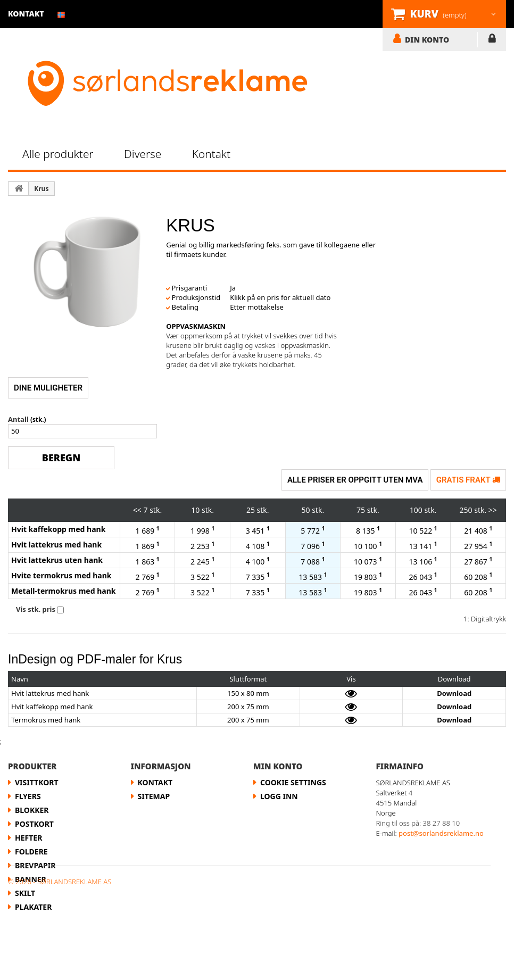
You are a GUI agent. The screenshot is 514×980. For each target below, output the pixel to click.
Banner (31, 879)
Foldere (31, 852)
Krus (41, 189)
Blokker (32, 810)
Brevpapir (35, 865)
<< (137, 510)
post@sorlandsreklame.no (441, 833)
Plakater (33, 907)
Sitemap (154, 796)
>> (493, 510)
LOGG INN (492, 40)
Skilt (25, 893)
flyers (28, 796)
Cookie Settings (293, 782)
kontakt (26, 14)
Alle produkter (58, 154)
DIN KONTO (427, 39)
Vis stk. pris (36, 609)
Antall (18, 419)
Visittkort (37, 782)
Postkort (34, 824)
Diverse (143, 154)
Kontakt (211, 154)
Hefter (28, 838)
